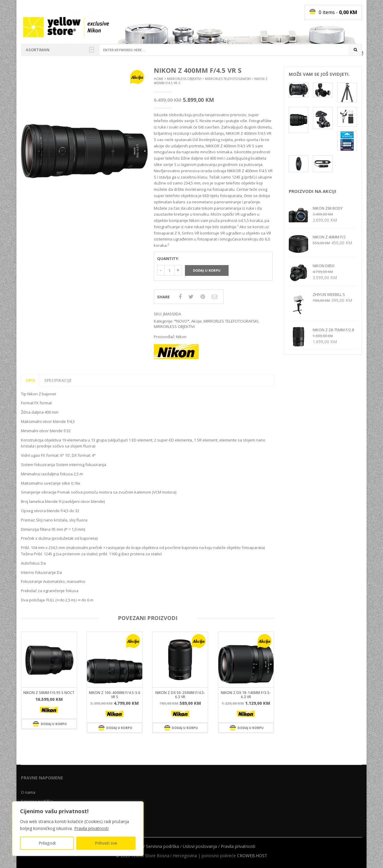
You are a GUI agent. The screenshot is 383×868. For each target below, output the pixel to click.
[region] (78, 829)
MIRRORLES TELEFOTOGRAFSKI (228, 79)
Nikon (181, 337)
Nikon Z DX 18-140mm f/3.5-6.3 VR (246, 695)
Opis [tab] (30, 380)
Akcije (196, 321)
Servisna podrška (162, 846)
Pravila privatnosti (91, 828)
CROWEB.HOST (252, 856)
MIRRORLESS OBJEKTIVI (184, 79)
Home (159, 79)
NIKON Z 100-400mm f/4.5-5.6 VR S (115, 695)
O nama (28, 792)
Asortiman (60, 50)
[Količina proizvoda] (170, 270)
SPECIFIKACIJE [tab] (58, 380)
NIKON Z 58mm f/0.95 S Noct (49, 693)
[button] (139, 76)
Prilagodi (47, 843)
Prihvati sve (106, 843)
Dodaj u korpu (207, 270)
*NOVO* (182, 321)
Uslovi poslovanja (200, 846)
